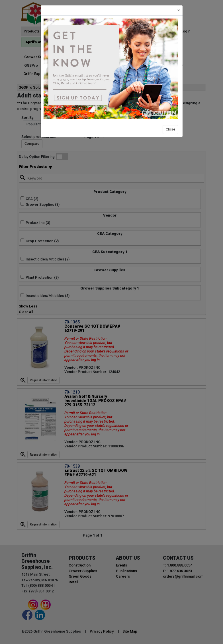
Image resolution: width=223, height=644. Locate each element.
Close (170, 129)
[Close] (179, 10)
